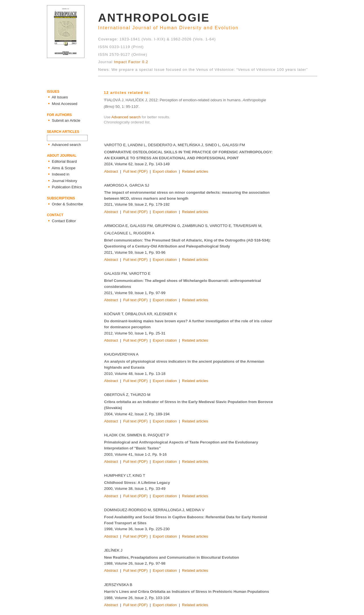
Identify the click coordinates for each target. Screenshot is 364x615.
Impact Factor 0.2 (131, 62)
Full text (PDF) (135, 171)
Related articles (195, 171)
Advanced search (126, 117)
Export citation (165, 171)
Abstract (111, 171)
